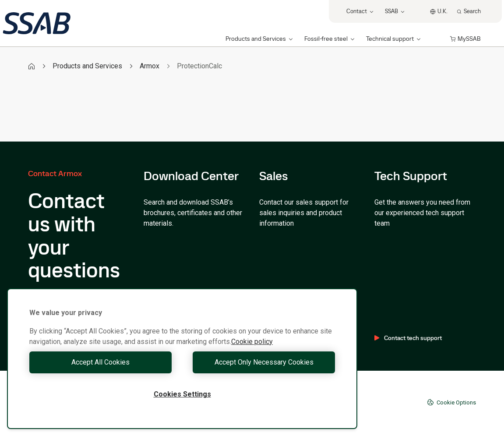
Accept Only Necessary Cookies (261, 362)
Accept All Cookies (104, 362)
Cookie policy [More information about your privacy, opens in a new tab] (252, 342)
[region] (182, 359)
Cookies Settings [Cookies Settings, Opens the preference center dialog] (182, 394)
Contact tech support (408, 338)
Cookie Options (451, 402)
